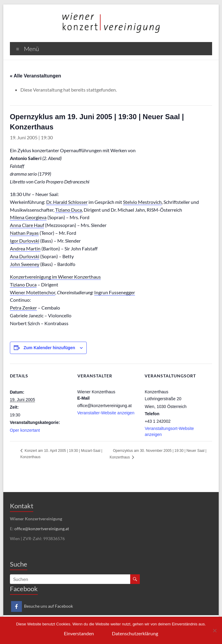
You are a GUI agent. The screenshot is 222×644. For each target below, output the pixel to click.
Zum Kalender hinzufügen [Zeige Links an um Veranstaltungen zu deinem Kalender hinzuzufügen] (49, 348)
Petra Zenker (23, 308)
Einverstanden (79, 633)
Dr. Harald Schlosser (67, 202)
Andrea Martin (25, 248)
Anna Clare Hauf (27, 225)
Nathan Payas (24, 233)
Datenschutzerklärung (135, 633)
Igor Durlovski (25, 241)
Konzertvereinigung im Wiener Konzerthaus (55, 277)
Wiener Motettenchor (33, 292)
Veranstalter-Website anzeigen (106, 413)
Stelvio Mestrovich (142, 202)
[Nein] (214, 630)
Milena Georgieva (28, 217)
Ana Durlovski (25, 256)
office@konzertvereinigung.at (42, 529)
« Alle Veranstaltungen (36, 76)
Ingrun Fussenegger (115, 292)
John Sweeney (25, 264)
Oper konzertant (25, 430)
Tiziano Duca (69, 210)
